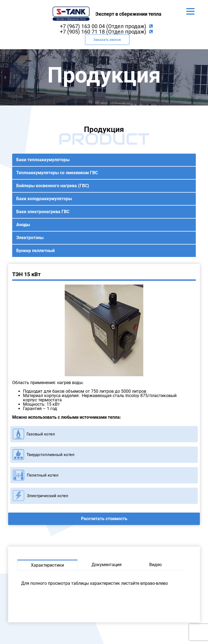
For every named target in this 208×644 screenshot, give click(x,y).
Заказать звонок (107, 40)
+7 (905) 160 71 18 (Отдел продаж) (103, 32)
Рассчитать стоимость (104, 519)
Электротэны (30, 238)
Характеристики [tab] (47, 565)
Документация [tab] (107, 565)
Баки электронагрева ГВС (43, 212)
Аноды (23, 225)
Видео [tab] (155, 565)
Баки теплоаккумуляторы (43, 160)
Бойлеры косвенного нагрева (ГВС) (53, 186)
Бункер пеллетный (35, 251)
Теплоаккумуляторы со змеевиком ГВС (57, 173)
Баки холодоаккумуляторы (44, 199)
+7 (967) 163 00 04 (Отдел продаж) (103, 26)
